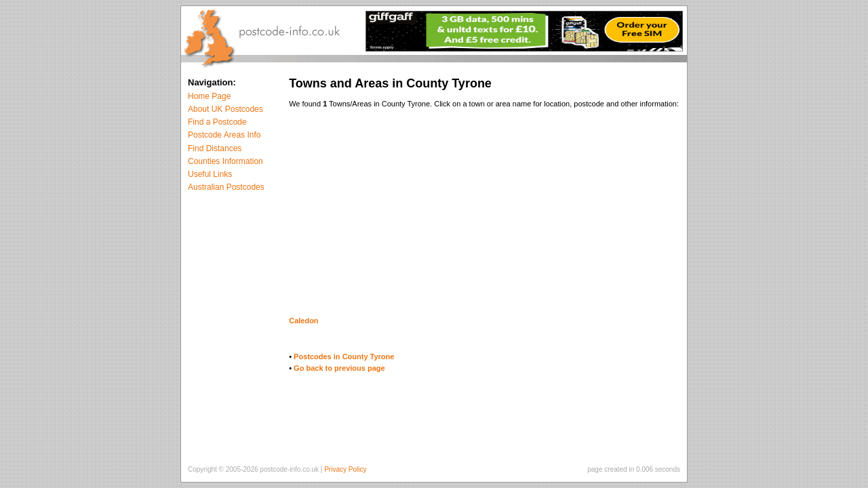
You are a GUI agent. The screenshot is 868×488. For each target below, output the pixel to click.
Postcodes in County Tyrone (344, 357)
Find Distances (215, 148)
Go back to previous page (339, 368)
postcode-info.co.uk (289, 469)
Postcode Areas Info (224, 135)
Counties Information (225, 161)
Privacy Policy (345, 469)
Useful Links (210, 174)
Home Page (209, 96)
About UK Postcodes (225, 109)
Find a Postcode (217, 122)
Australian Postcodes (226, 187)
